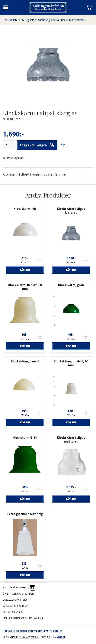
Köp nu (25, 270)
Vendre (61, 637)
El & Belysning (27, 20)
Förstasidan (10, 20)
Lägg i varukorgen (37, 145)
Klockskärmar (77, 20)
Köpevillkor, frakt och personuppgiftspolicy (33, 631)
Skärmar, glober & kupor (52, 20)
